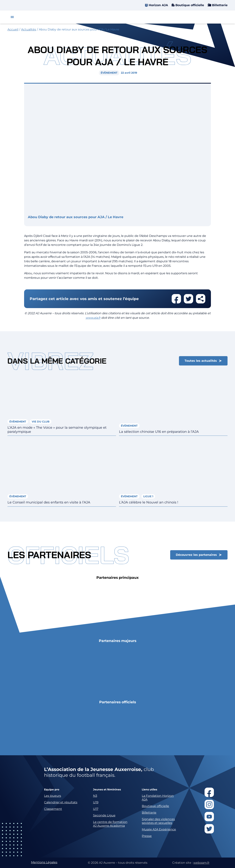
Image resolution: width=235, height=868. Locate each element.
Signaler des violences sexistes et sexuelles (158, 821)
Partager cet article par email (201, 299)
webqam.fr (201, 863)
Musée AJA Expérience (159, 829)
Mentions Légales (44, 862)
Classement (53, 809)
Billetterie (219, 5)
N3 (95, 796)
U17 (96, 809)
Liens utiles (149, 790)
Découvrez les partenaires (196, 555)
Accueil (13, 29)
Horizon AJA (158, 5)
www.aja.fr (93, 318)
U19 (96, 802)
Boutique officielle (189, 5)
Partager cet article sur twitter (188, 299)
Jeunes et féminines (107, 790)
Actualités (29, 29)
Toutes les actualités (201, 361)
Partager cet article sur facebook (176, 299)
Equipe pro (52, 790)
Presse (147, 836)
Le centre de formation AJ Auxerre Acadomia (110, 824)
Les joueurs (53, 796)
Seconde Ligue (104, 815)
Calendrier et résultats (61, 802)
